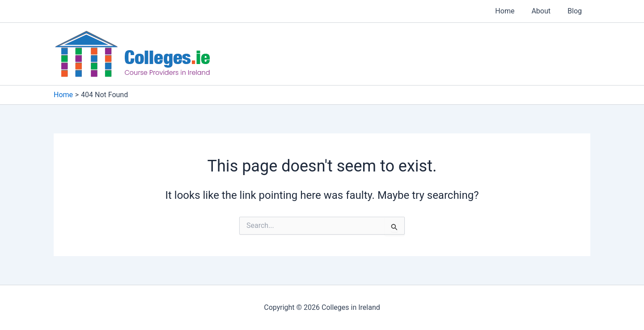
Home (511, 11)
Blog (576, 11)
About (545, 11)
